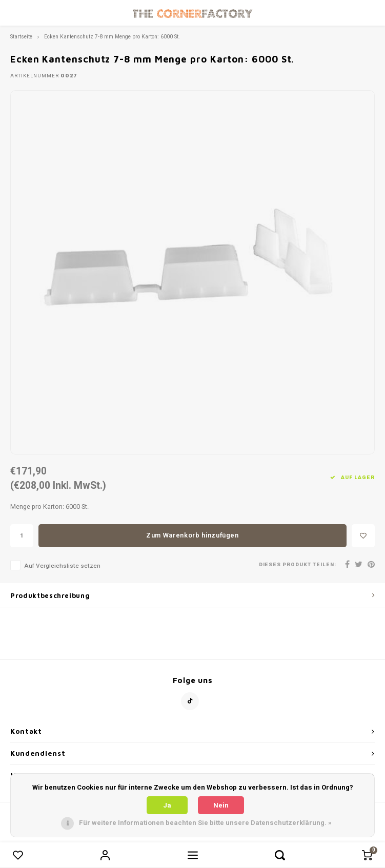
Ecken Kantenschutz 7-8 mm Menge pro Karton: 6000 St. (112, 37)
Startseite (21, 37)
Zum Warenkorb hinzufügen (192, 535)
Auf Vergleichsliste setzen (62, 566)
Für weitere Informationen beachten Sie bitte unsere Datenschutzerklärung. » (205, 823)
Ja (167, 805)
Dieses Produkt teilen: (298, 565)
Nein (221, 805)
